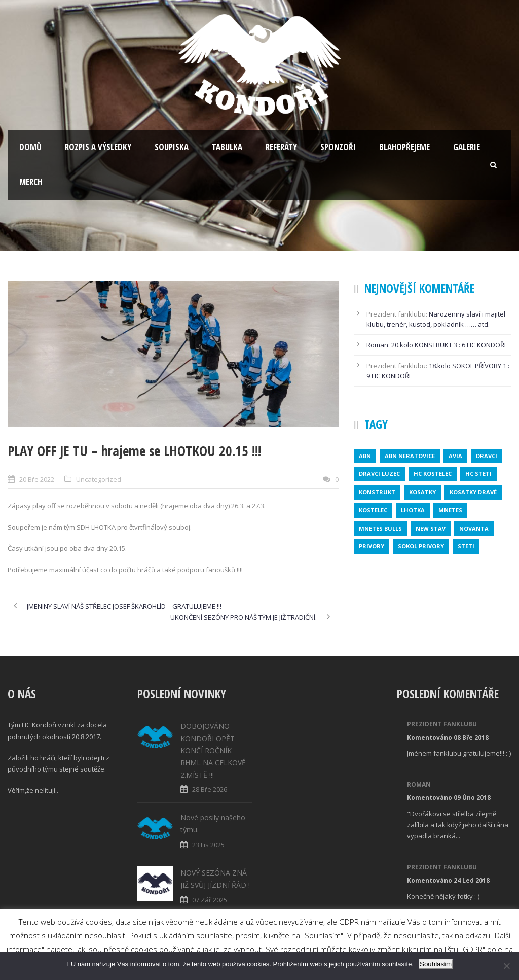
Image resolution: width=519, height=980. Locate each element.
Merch (31, 182)
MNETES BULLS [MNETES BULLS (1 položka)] (380, 528)
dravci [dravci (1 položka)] (487, 456)
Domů (30, 147)
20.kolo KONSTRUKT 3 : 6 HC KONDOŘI (449, 345)
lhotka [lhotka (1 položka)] (413, 510)
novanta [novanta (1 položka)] (474, 528)
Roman (377, 345)
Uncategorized (99, 479)
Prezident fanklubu (442, 724)
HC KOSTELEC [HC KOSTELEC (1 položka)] (433, 474)
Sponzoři (338, 147)
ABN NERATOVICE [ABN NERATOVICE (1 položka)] (410, 456)
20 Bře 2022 (37, 479)
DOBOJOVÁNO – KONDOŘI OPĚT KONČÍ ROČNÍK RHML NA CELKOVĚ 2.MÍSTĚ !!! (213, 750)
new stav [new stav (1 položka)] (431, 528)
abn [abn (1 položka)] (365, 456)
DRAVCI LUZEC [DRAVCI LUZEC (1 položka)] (379, 474)
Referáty (281, 147)
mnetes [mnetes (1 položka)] (450, 510)
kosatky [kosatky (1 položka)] (422, 492)
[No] (506, 966)
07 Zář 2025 (210, 900)
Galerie (467, 147)
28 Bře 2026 (210, 789)
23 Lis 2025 (208, 845)
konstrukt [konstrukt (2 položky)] (377, 492)
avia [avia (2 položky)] (455, 456)
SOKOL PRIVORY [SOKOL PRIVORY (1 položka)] (421, 546)
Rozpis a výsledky (98, 147)
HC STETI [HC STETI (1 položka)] (478, 474)
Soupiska (172, 147)
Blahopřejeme (404, 147)
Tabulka (227, 147)
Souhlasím (436, 964)
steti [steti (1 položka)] (466, 546)
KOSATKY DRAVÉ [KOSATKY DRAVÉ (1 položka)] (473, 492)
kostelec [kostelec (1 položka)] (373, 510)
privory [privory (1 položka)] (372, 546)
